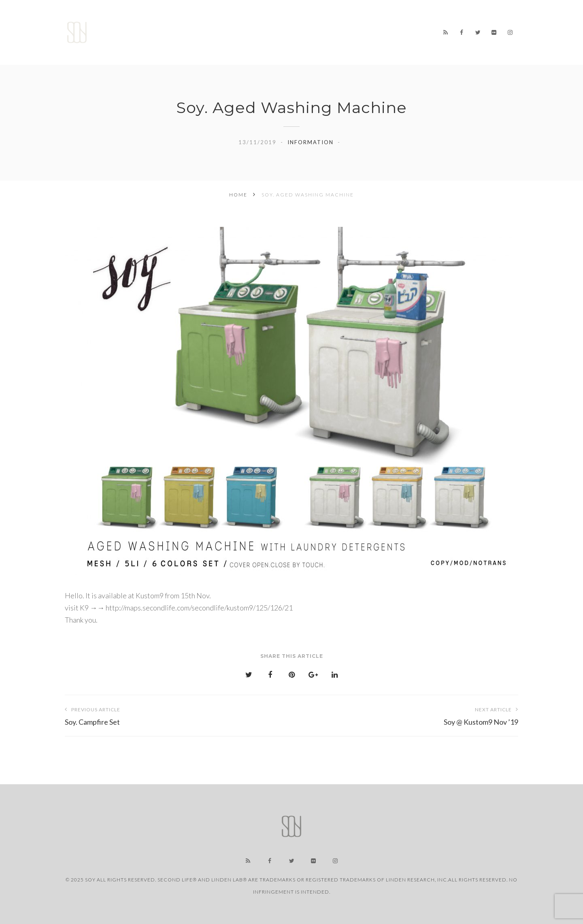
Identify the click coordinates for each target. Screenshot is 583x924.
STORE (326, 26)
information (311, 142)
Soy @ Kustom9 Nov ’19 (405, 715)
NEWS (247, 26)
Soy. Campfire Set (178, 715)
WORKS (286, 26)
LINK (402, 27)
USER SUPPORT (225, 41)
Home (210, 26)
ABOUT (366, 26)
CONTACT (283, 42)
